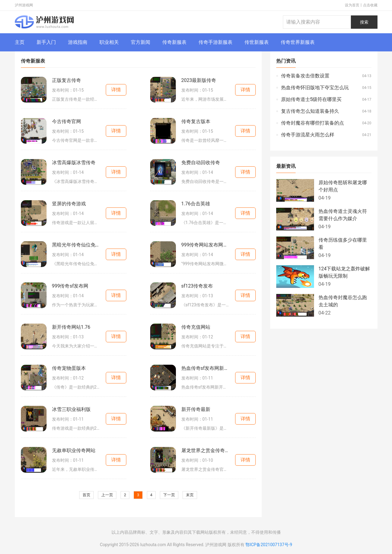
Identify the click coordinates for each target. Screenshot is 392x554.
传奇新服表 (174, 42)
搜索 (364, 22)
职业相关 (109, 42)
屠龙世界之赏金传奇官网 (206, 450)
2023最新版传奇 (199, 80)
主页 (20, 42)
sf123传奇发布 (197, 286)
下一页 (169, 495)
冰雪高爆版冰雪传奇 (74, 163)
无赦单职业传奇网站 (74, 450)
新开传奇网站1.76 (71, 327)
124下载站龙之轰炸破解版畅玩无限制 (344, 272)
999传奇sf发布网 (70, 286)
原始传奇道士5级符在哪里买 (311, 99)
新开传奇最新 (196, 409)
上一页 (107, 495)
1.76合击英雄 (196, 204)
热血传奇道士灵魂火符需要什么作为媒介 (343, 215)
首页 (86, 495)
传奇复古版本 (196, 121)
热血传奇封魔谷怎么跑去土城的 (343, 301)
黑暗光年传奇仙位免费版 (76, 245)
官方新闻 (141, 42)
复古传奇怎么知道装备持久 (310, 111)
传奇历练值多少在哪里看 (343, 244)
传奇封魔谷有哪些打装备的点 (313, 123)
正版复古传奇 (66, 80)
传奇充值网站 (196, 327)
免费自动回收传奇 (201, 163)
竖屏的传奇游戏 (69, 204)
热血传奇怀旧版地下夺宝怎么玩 (315, 88)
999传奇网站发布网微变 (206, 245)
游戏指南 (78, 42)
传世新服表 (257, 42)
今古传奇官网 (66, 121)
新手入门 (46, 42)
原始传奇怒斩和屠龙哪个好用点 (343, 186)
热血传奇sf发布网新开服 (206, 368)
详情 (116, 90)
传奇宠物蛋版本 (69, 368)
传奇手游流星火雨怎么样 (308, 135)
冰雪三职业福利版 (71, 409)
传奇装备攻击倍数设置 (305, 76)
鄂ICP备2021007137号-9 (269, 545)
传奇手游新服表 (215, 42)
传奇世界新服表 (298, 42)
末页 (190, 495)
